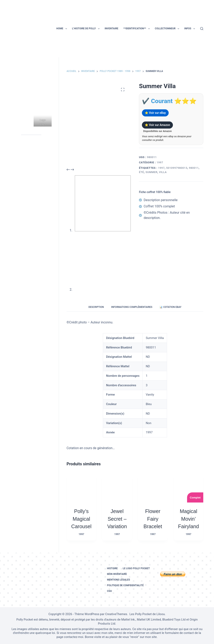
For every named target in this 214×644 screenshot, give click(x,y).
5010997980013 (177, 168)
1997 (160, 162)
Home (62, 29)
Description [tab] (96, 307)
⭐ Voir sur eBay (155, 113)
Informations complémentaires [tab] (132, 307)
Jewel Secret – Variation (117, 519)
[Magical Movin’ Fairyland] (188, 488)
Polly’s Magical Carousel (81, 519)
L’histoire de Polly (87, 29)
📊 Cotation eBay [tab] (170, 307)
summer (152, 172)
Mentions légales (118, 580)
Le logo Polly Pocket (136, 568)
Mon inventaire (117, 574)
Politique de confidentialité (125, 585)
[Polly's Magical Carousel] (81, 488)
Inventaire (112, 29)
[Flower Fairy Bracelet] (153, 488)
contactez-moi (74, 637)
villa (163, 172)
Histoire (112, 568)
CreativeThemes (116, 614)
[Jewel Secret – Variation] (117, 488)
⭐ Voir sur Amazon (157, 125)
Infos (190, 29)
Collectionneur (168, 29)
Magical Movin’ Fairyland (189, 519)
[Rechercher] (202, 29)
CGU (109, 591)
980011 (194, 168)
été (141, 172)
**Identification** (137, 29)
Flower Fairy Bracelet (153, 519)
